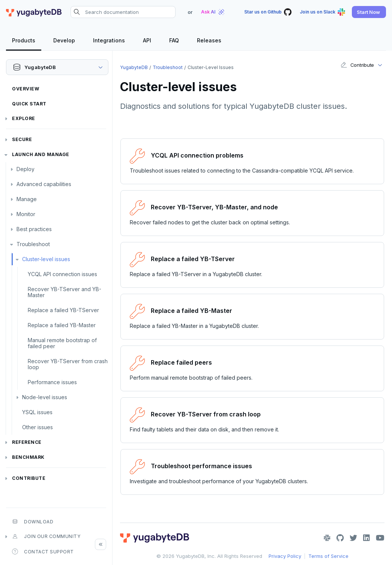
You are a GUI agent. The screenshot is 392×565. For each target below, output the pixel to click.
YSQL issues (37, 412)
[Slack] (327, 538)
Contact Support (43, 551)
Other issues (38, 427)
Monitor (26, 214)
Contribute (29, 478)
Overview (26, 89)
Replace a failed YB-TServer (63, 310)
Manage (27, 199)
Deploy (26, 169)
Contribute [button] (357, 65)
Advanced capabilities (44, 184)
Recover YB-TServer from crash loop (68, 364)
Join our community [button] (46, 536)
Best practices (34, 229)
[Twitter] (353, 538)
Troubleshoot (33, 244)
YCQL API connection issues (62, 274)
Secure (22, 139)
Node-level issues (45, 397)
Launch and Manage (41, 154)
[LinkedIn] (366, 538)
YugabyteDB (134, 67)
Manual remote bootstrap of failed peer (62, 343)
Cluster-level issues (46, 259)
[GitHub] (340, 538)
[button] (369, 12)
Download (33, 521)
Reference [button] (27, 442)
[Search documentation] (123, 12)
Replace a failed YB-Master (62, 325)
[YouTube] (380, 538)
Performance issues (52, 382)
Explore (24, 118)
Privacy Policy (285, 556)
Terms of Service (328, 556)
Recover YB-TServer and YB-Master (65, 292)
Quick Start (29, 104)
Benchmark (28, 457)
